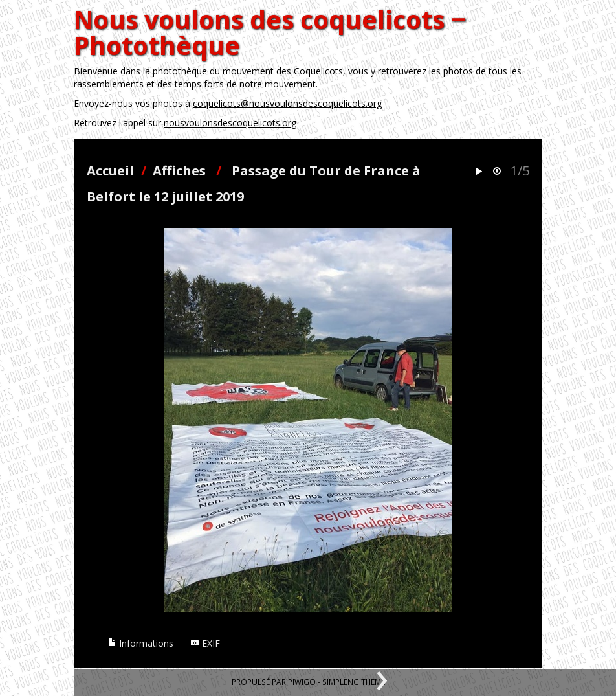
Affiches (179, 171)
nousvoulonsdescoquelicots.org (230, 123)
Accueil (110, 171)
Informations (140, 643)
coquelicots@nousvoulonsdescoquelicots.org (287, 103)
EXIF (205, 643)
